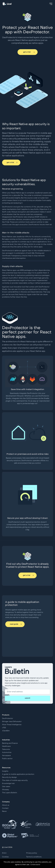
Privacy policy (32, 853)
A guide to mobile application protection (18, 774)
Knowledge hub (8, 784)
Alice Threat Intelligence (12, 725)
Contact (5, 808)
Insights (5, 771)
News (4, 811)
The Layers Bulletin (10, 793)
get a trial (27, 52)
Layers (27, 671)
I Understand (35, 865)
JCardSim (6, 731)
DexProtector (8, 719)
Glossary (6, 790)
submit (27, 698)
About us (6, 805)
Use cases (6, 787)
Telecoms (6, 749)
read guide (14, 624)
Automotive (7, 752)
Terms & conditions (34, 857)
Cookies (5, 857)
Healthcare (6, 746)
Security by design (9, 777)
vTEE (4, 728)
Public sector (7, 759)
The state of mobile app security (15, 780)
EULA (4, 853)
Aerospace (6, 756)
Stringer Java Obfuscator (12, 722)
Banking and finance (10, 743)
